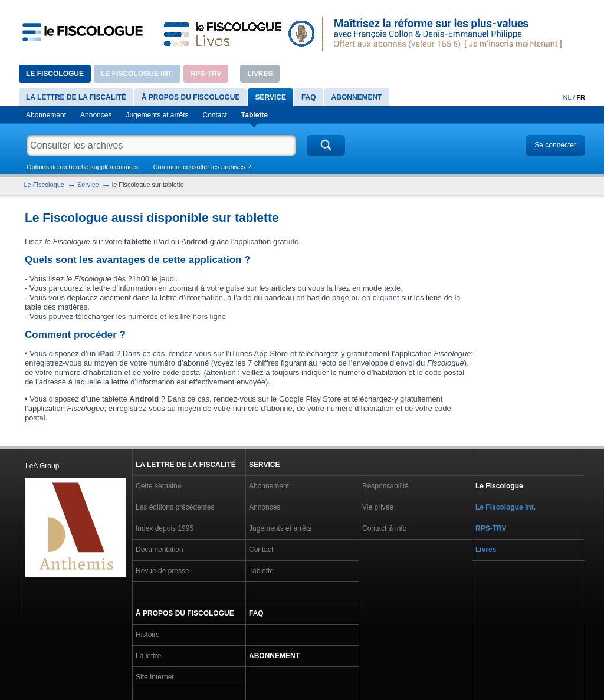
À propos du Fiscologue (191, 97)
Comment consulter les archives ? (202, 167)
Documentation (160, 550)
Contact (215, 115)
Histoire (148, 635)
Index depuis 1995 (165, 528)
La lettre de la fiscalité (76, 97)
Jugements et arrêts (157, 115)
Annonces (96, 115)
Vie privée (378, 507)
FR (581, 97)
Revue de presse (163, 571)
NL (567, 97)
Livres (260, 74)
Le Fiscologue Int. (137, 74)
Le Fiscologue (55, 74)
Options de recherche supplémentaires (82, 167)
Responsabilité (385, 486)
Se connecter (555, 145)
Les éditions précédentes (175, 507)
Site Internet (155, 677)
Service (270, 97)
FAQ (309, 97)
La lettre (148, 656)
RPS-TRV (206, 74)
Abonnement (357, 97)
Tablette (255, 115)
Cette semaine (158, 486)
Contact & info (384, 528)
